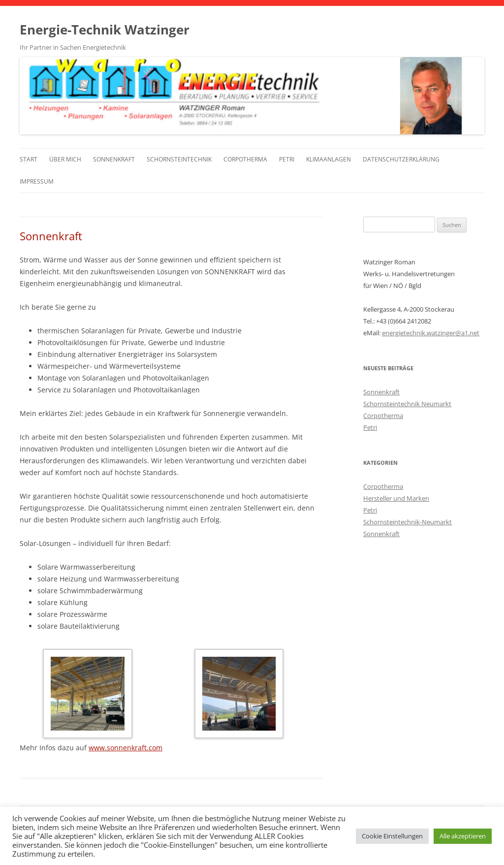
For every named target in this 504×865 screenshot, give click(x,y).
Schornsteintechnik (179, 159)
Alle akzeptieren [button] (463, 836)
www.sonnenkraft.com (126, 748)
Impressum (37, 181)
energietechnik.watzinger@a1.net (431, 333)
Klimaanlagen (329, 159)
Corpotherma (245, 159)
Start (29, 159)
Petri (287, 159)
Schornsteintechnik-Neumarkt (408, 522)
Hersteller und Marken (396, 498)
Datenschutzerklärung (401, 159)
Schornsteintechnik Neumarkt (407, 404)
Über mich (65, 159)
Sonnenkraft (114, 159)
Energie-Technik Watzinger (105, 30)
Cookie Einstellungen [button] (392, 836)
